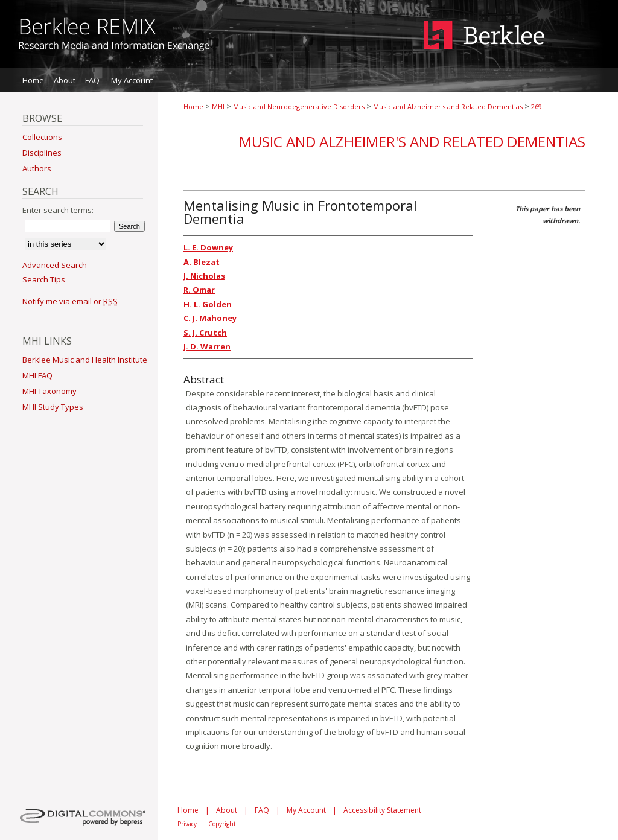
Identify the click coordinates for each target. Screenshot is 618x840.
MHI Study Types (53, 407)
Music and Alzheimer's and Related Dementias (448, 107)
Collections (42, 137)
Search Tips (44, 279)
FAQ (262, 810)
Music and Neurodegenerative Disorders (299, 107)
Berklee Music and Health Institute (85, 360)
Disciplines (42, 153)
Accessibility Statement (382, 810)
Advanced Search (55, 265)
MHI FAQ (37, 375)
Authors (37, 168)
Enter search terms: (58, 210)
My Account (306, 810)
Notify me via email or (70, 301)
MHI (218, 107)
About (227, 810)
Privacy (187, 824)
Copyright (222, 824)
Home (193, 107)
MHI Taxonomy (49, 391)
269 (537, 107)
